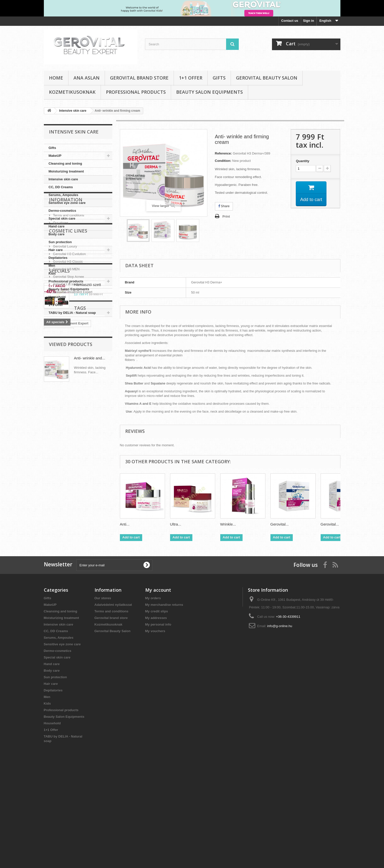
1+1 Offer (191, 78)
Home (56, 78)
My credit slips (157, 706)
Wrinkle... (228, 524)
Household (57, 297)
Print (226, 216)
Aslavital (53, 574)
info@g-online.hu (280, 721)
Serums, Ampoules (63, 195)
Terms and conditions (68, 346)
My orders (153, 693)
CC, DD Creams (61, 187)
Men (52, 266)
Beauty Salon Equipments (209, 92)
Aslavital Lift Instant (67, 424)
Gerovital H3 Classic (68, 401)
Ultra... (176, 524)
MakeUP (55, 156)
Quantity (303, 161)
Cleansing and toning (65, 163)
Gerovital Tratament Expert (67, 536)
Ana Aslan (87, 78)
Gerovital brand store (139, 78)
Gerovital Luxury (65, 386)
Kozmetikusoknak (72, 92)
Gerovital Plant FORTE (64, 559)
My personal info (158, 719)
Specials (59, 451)
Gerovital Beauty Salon (267, 78)
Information (66, 332)
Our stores (60, 353)
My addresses (156, 713)
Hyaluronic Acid (59, 543)
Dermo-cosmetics (62, 211)
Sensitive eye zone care (67, 203)
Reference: (223, 153)
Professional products (136, 92)
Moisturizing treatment (66, 171)
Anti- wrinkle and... (90, 607)
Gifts (219, 78)
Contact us (290, 21)
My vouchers (155, 726)
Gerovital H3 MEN (66, 409)
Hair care (56, 250)
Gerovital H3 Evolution (69, 393)
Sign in (309, 21)
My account (158, 685)
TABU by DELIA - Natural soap (72, 313)
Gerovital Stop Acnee (68, 416)
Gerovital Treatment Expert (72, 431)
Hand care (57, 226)
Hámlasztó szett (88, 464)
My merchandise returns (164, 700)
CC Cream (95, 559)
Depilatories (58, 258)
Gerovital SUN (94, 566)
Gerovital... (280, 524)
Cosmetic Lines (68, 372)
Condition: (223, 161)
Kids (52, 273)
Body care (57, 234)
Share (224, 206)
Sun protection (60, 242)
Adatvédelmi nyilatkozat (113, 700)
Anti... (125, 524)
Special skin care (62, 218)
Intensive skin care (63, 179)
